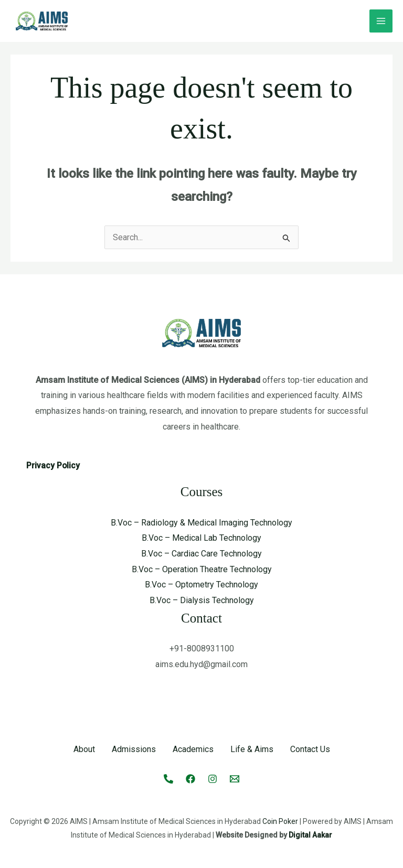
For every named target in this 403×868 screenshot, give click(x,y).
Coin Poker (280, 821)
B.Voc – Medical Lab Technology (201, 538)
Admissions (134, 749)
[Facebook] (190, 779)
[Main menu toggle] (381, 21)
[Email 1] (235, 779)
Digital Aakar (310, 835)
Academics (193, 749)
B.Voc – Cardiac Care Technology (201, 554)
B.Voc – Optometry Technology (201, 585)
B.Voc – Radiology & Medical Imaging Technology (201, 523)
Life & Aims (252, 749)
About (84, 749)
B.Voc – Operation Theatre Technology (202, 569)
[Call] (168, 779)
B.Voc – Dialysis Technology (202, 600)
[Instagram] (213, 779)
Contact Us (310, 749)
